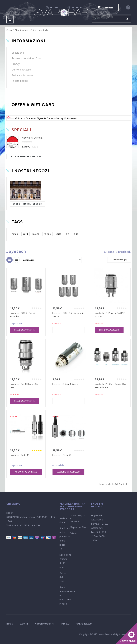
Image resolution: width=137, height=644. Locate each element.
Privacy (16, 64)
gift (67, 234)
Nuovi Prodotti (44, 624)
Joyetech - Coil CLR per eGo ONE (24, 386)
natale (15, 234)
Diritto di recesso (21, 70)
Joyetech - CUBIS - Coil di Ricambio (22, 315)
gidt (76, 234)
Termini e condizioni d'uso (26, 58)
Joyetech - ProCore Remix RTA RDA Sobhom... (110, 386)
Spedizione (18, 53)
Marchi (24, 624)
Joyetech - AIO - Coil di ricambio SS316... (68, 315)
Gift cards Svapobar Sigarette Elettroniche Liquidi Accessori (46, 118)
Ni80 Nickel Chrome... (33, 138)
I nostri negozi (20, 81)
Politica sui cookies (22, 75)
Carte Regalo (84, 624)
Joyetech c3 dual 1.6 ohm (65, 384)
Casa (9, 30)
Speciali (65, 624)
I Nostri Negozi (77, 515)
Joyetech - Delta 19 (20, 455)
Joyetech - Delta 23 (62, 455)
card (25, 234)
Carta (58, 234)
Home (10, 624)
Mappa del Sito (78, 527)
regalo (47, 234)
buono (36, 234)
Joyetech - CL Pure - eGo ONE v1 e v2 (110, 315)
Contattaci (75, 521)
